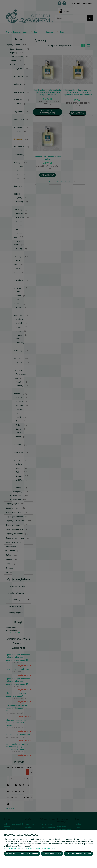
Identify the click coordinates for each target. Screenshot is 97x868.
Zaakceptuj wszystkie (78, 854)
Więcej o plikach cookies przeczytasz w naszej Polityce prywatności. (30, 848)
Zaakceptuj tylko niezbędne (22, 854)
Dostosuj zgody (52, 854)
